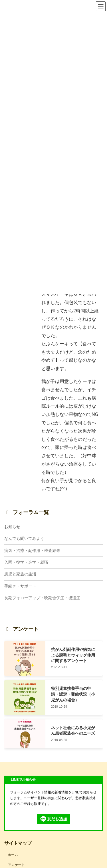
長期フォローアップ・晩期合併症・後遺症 (42, 598)
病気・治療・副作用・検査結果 (32, 550)
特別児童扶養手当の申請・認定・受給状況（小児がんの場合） (73, 694)
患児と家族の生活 (20, 574)
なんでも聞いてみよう (24, 538)
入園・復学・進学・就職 (26, 562)
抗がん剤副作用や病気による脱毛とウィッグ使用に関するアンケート (73, 655)
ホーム (13, 855)
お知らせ (12, 527)
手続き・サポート (20, 586)
